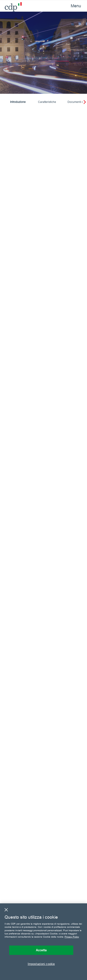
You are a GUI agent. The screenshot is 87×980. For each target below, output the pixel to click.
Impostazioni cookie (41, 964)
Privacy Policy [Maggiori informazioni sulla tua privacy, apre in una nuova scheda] (72, 937)
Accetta (41, 950)
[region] (43, 942)
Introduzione (18, 102)
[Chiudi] (6, 910)
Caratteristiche (47, 102)
